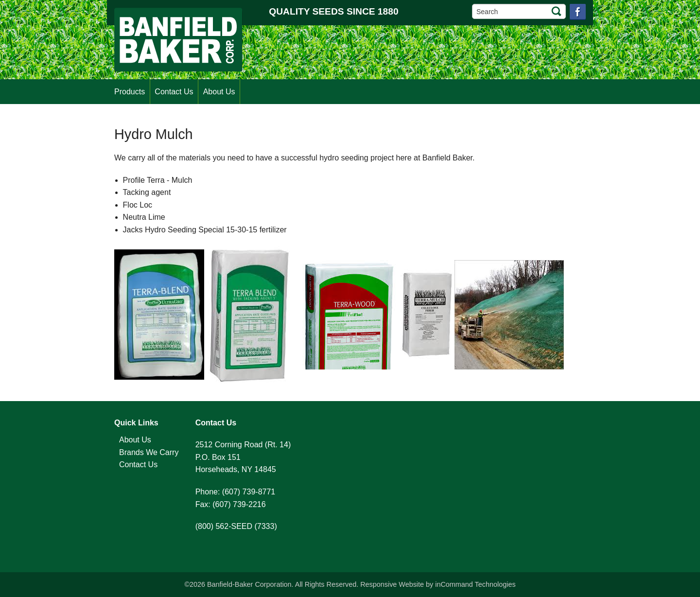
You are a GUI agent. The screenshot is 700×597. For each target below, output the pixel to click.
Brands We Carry (149, 452)
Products (130, 92)
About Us (219, 92)
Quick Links (136, 423)
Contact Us (174, 92)
